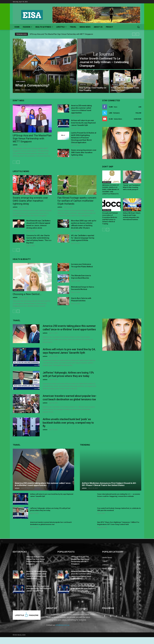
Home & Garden (21, 82)
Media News (17, 131)
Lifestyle (83, 55)
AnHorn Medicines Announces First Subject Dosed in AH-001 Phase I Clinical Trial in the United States (109, 491)
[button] (138, 27)
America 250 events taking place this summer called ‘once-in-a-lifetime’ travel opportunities (67, 329)
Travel (126, 182)
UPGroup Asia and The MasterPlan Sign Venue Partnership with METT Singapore (61, 34)
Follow (138, 113)
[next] (138, 34)
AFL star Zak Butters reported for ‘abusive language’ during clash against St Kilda (83, 238)
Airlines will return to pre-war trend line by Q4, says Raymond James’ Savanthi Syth (83, 123)
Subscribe (138, 119)
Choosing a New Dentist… (27, 294)
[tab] (77, 548)
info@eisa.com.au (63, 632)
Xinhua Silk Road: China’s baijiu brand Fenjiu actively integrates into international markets (132, 215)
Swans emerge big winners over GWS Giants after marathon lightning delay (84, 152)
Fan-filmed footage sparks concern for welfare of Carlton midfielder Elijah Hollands (77, 201)
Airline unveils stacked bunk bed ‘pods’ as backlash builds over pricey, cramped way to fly (69, 429)
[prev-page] (14, 162)
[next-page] (18, 162)
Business (115, 85)
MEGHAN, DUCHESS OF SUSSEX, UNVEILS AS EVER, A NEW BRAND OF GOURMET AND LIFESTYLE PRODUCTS (111, 189)
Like (140, 107)
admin (15, 145)
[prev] (134, 34)
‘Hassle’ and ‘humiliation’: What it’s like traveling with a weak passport (132, 187)
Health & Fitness (18, 290)
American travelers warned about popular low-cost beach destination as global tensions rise (67, 403)
